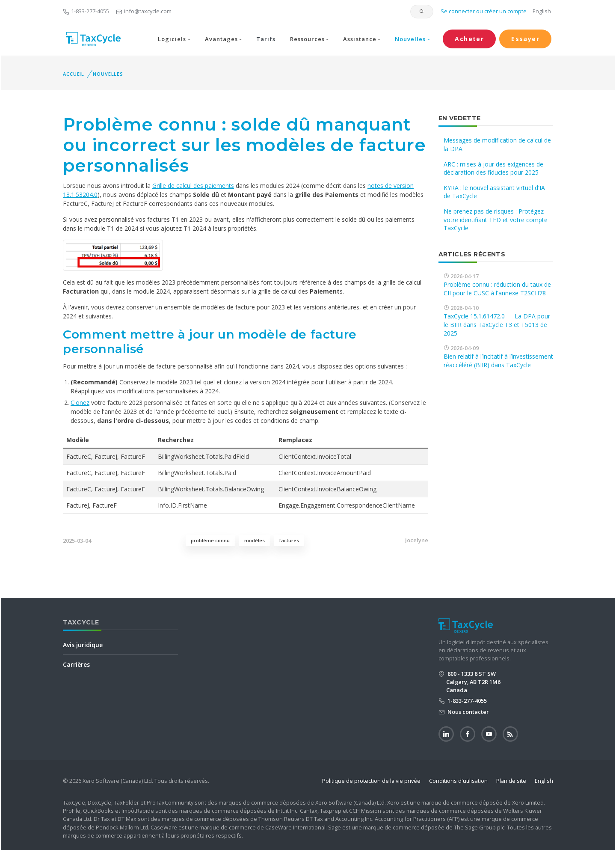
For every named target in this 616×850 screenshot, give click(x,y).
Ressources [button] (307, 39)
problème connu (210, 540)
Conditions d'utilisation (458, 781)
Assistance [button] (360, 39)
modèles (255, 540)
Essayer (525, 39)
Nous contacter (468, 712)
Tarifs (266, 39)
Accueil (74, 74)
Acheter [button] (469, 39)
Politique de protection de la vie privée (371, 781)
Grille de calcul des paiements (193, 186)
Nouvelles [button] (410, 39)
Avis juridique (83, 645)
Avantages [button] (221, 39)
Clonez (80, 403)
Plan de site (511, 781)
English (542, 11)
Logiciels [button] (172, 39)
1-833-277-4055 (86, 11)
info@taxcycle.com (144, 11)
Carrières (76, 664)
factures (289, 540)
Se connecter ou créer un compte (483, 11)
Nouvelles (108, 74)
